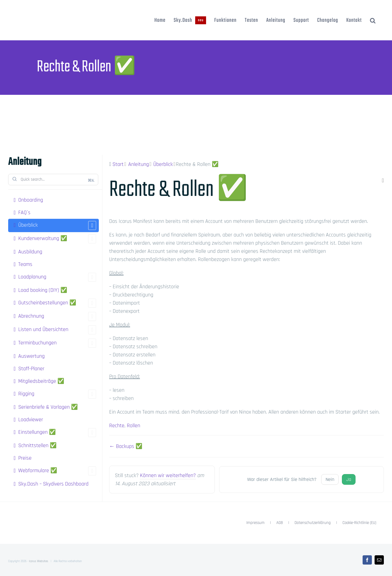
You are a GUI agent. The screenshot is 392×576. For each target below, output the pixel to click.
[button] (373, 20)
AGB (280, 523)
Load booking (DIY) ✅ (43, 290)
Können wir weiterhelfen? (168, 475)
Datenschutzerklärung (313, 523)
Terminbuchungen (57, 343)
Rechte (117, 426)
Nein (330, 479)
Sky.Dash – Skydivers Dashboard (53, 484)
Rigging (57, 394)
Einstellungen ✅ (57, 433)
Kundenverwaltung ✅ (57, 239)
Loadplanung (57, 277)
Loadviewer (31, 420)
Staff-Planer (31, 369)
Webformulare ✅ (57, 471)
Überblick (57, 225)
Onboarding (31, 200)
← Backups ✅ (126, 446)
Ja (349, 479)
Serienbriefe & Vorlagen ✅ (48, 407)
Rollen (134, 426)
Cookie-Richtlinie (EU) (359, 523)
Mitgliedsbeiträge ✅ (41, 381)
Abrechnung (57, 316)
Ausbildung (30, 252)
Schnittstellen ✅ (37, 445)
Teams (25, 264)
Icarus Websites (39, 561)
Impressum (255, 523)
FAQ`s (24, 213)
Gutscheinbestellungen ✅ (57, 303)
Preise (25, 458)
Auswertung (31, 356)
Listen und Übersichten (57, 330)
